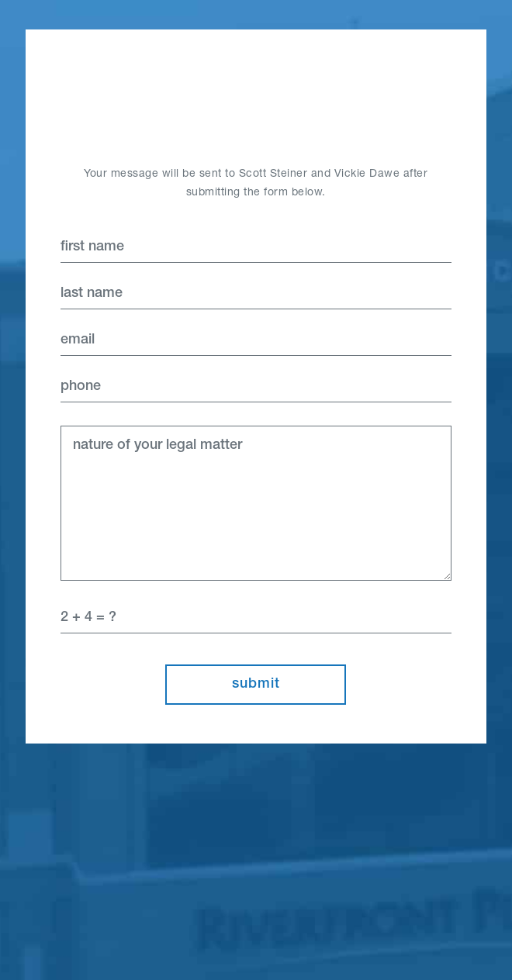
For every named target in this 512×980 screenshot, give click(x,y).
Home (256, 97)
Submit (256, 685)
